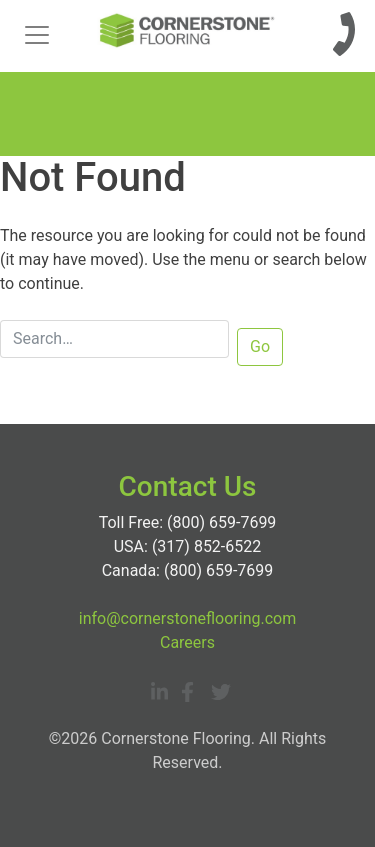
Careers (187, 642)
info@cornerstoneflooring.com (187, 618)
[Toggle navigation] (37, 35)
